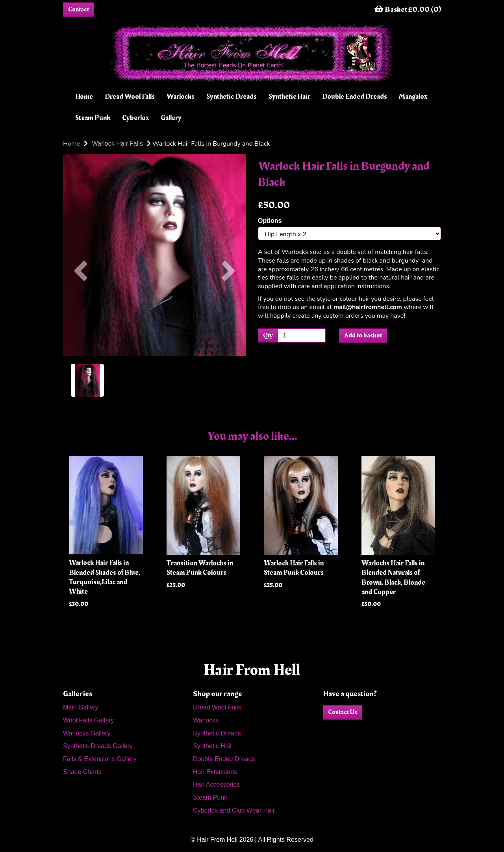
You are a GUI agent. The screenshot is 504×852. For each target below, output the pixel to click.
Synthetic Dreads (232, 97)
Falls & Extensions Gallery (100, 759)
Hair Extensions (215, 772)
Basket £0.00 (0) (408, 9)
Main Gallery (81, 707)
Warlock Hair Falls (118, 144)
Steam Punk (93, 118)
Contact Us (343, 712)
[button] (81, 306)
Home (84, 97)
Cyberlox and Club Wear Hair (234, 810)
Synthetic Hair (289, 97)
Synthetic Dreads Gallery (98, 746)
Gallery (171, 118)
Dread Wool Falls (130, 97)
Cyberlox (135, 118)
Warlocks (181, 97)
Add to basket (363, 335)
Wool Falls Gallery (89, 720)
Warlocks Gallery (87, 733)
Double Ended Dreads (355, 97)
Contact (79, 9)
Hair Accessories (216, 784)
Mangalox (413, 97)
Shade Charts (82, 772)
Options (270, 221)
